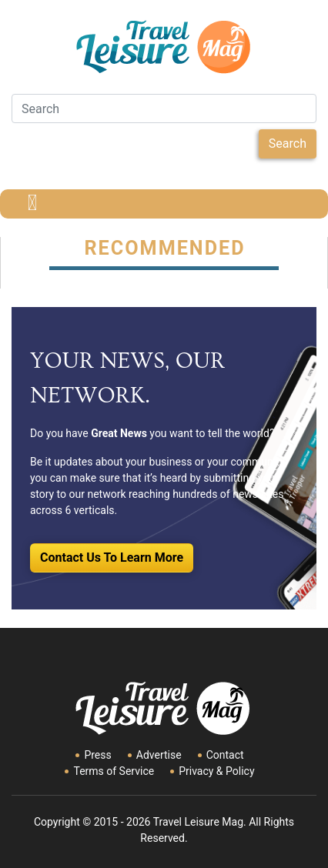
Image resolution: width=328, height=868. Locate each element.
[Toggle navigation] (32, 204)
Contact (225, 755)
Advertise (159, 755)
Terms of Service (114, 771)
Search (288, 144)
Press (97, 755)
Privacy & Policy (216, 771)
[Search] (164, 108)
